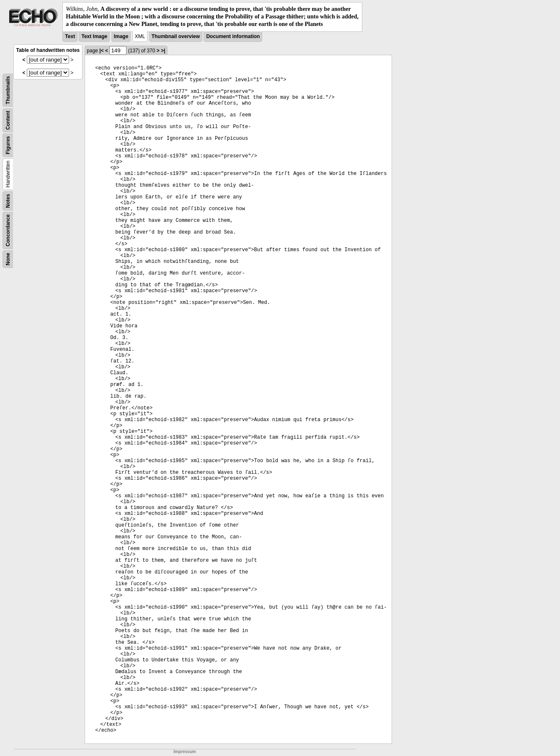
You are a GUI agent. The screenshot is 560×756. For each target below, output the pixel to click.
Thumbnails (8, 90)
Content (8, 120)
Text (70, 36)
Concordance (8, 230)
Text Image (94, 36)
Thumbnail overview (176, 36)
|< (101, 51)
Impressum (185, 752)
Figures (8, 145)
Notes (8, 201)
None (8, 259)
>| (163, 51)
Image (121, 36)
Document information (233, 36)
